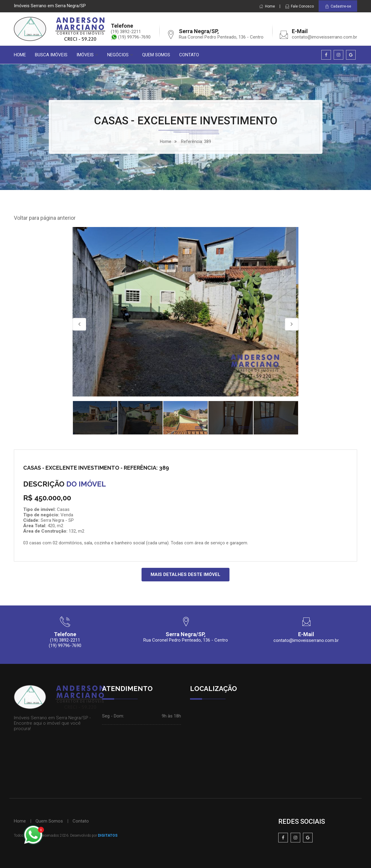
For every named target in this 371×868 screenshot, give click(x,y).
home (166, 142)
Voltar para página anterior (45, 218)
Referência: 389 (196, 142)
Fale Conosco (299, 6)
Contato (81, 821)
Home (267, 6)
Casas (63, 509)
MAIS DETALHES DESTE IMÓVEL (185, 574)
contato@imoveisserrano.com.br (324, 37)
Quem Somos (49, 821)
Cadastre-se (338, 6)
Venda (67, 515)
